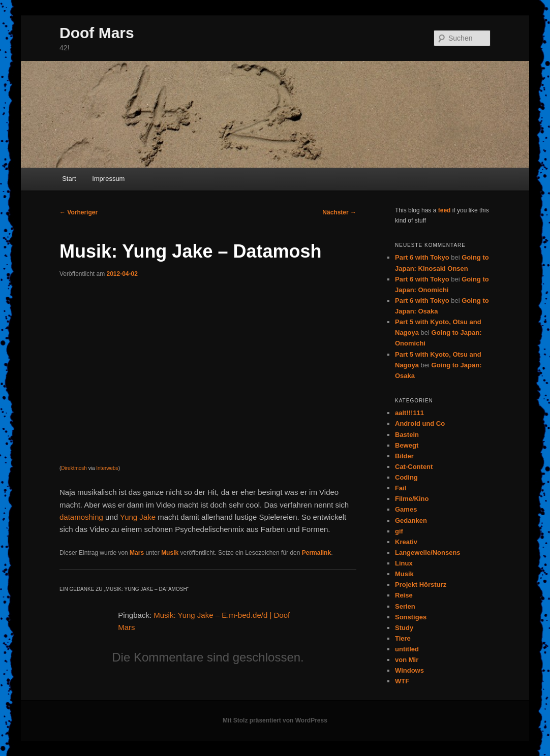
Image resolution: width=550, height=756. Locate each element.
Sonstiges (411, 617)
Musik (170, 553)
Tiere (403, 638)
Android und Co (420, 423)
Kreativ (406, 542)
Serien (405, 606)
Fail (401, 488)
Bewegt (407, 445)
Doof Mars (97, 33)
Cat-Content (414, 467)
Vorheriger (79, 212)
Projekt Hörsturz (421, 585)
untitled (407, 649)
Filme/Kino (412, 499)
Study (404, 628)
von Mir (407, 660)
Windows (409, 670)
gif (399, 531)
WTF (402, 681)
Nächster (339, 212)
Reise (404, 595)
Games (406, 509)
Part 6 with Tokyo (422, 257)
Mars (137, 553)
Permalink (316, 553)
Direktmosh (74, 468)
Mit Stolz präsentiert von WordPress (275, 720)
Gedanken (411, 521)
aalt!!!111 (409, 413)
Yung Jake (138, 517)
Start (69, 179)
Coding (406, 477)
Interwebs (107, 468)
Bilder (404, 456)
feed (445, 210)
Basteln (407, 435)
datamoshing (81, 517)
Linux (404, 563)
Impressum (108, 179)
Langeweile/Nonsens (428, 553)
